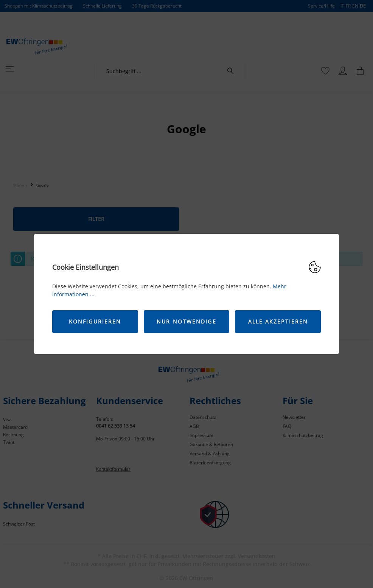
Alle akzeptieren (278, 321)
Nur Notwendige (186, 321)
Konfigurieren (95, 321)
